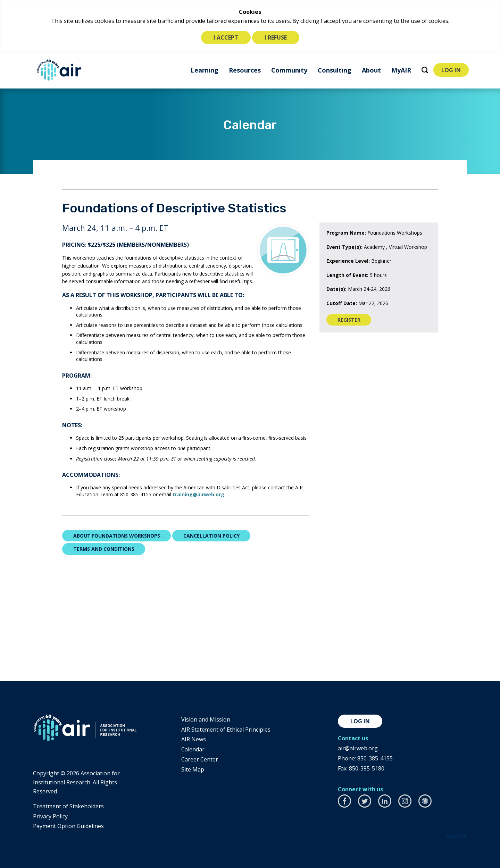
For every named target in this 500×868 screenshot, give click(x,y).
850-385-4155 (375, 758)
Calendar (193, 749)
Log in (360, 721)
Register (355, 321)
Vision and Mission (206, 719)
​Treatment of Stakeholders (68, 806)
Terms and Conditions (104, 549)
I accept (226, 37)
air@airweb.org (358, 748)
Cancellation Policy (211, 536)
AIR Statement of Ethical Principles (226, 730)
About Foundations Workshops (117, 536)
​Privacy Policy (50, 816)
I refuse (276, 37)
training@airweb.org (198, 494)
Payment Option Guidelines (68, 826)
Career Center (200, 759)
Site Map (193, 769)
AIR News (194, 739)
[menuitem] (204, 70)
